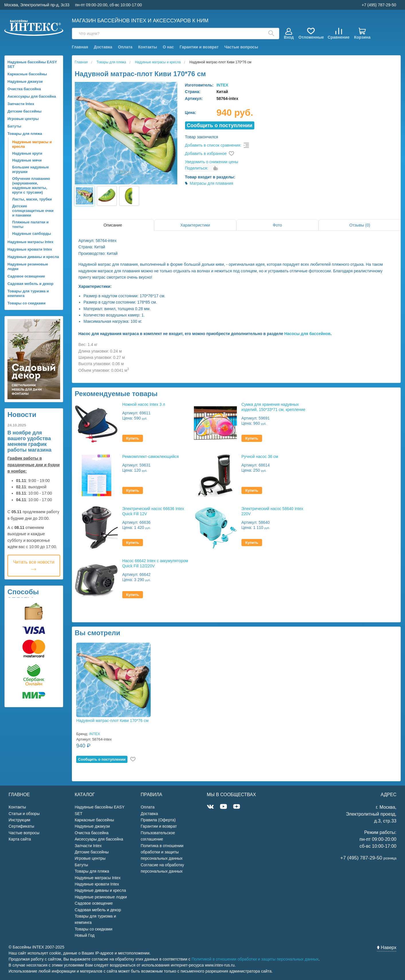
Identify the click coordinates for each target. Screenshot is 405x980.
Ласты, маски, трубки (32, 199)
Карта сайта (20, 839)
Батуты (14, 126)
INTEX (222, 85)
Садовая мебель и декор (30, 284)
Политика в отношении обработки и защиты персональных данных (162, 852)
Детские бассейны (24, 111)
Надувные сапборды (32, 234)
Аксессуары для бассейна (32, 96)
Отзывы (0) (360, 225)
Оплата (125, 47)
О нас (168, 47)
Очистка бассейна (24, 89)
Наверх (387, 947)
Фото (277, 225)
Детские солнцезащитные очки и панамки (33, 211)
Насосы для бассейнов (307, 334)
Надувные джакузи (25, 81)
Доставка (103, 47)
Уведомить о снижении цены (212, 162)
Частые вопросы (241, 47)
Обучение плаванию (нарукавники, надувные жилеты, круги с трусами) (31, 185)
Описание (113, 225)
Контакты (148, 47)
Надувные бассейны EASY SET (32, 64)
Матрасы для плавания (211, 183)
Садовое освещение (26, 276)
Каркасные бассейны (27, 74)
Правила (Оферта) (158, 820)
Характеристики (195, 225)
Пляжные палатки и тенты (31, 224)
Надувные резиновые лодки (28, 266)
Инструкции (19, 820)
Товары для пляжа (25, 134)
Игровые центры (23, 119)
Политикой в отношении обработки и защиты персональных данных (255, 959)
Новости (22, 415)
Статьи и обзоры (24, 814)
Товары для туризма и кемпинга (28, 293)
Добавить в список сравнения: (213, 145)
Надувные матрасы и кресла (32, 144)
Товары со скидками (26, 303)
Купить (132, 438)
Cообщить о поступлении (220, 125)
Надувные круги (27, 153)
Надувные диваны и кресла (33, 257)
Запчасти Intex (21, 104)
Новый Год (85, 935)
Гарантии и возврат (199, 47)
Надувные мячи (27, 160)
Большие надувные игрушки (31, 169)
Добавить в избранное (206, 154)
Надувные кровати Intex (30, 249)
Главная (80, 47)
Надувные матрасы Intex (31, 242)
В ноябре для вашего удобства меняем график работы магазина (30, 441)
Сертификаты (21, 826)
